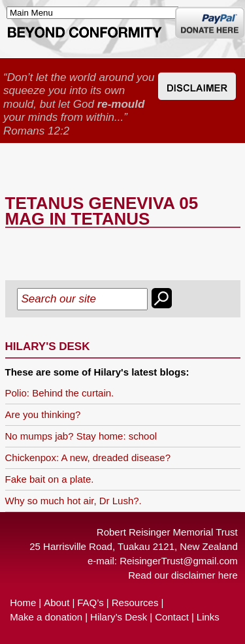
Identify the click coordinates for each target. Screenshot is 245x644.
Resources (135, 603)
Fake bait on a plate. (50, 479)
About (57, 603)
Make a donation (46, 617)
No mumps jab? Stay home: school (81, 436)
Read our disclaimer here (183, 575)
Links (208, 617)
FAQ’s (90, 603)
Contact (172, 617)
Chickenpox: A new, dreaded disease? (88, 458)
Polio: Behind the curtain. (60, 393)
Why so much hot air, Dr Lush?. (73, 501)
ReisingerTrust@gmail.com (179, 561)
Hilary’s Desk (119, 617)
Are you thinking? (43, 414)
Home (23, 603)
